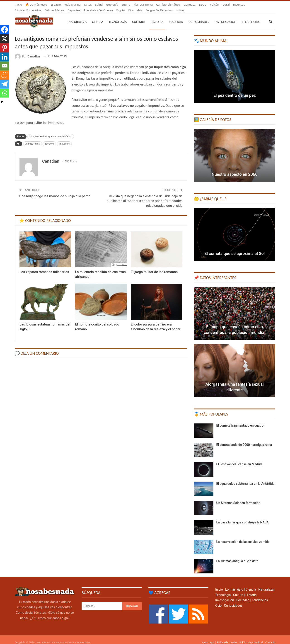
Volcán (215, 5)
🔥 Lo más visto (36, 5)
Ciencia (98, 16)
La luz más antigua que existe (237, 556)
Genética (190, 5)
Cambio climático (168, 5)
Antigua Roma (33, 138)
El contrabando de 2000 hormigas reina (244, 439)
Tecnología (118, 16)
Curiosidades (199, 16)
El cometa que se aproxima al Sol (234, 248)
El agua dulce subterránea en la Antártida (245, 478)
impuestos (64, 138)
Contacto (270, 637)
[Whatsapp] (5, 93)
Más (237, 5)
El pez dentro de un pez (235, 90)
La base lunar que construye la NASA (243, 517)
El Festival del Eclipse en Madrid (239, 459)
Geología (112, 5)
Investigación (225, 16)
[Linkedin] (5, 57)
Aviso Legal (208, 637)
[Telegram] (5, 84)
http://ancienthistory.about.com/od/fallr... (51, 131)
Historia (157, 16)
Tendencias (260, 595)
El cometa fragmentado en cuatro (240, 420)
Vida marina (72, 5)
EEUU (203, 5)
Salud (99, 5)
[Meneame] (5, 75)
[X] (5, 39)
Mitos (88, 5)
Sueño (126, 5)
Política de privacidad (251, 637)
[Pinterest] (5, 48)
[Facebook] (5, 30)
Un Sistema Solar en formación (238, 497)
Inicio (18, 5)
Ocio (218, 600)
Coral (226, 5)
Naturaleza (77, 16)
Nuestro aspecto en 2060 (234, 169)
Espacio (56, 5)
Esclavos (49, 138)
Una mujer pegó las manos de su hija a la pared (55, 191)
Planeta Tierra (143, 5)
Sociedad (176, 16)
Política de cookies (227, 637)
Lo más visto (234, 584)
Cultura (139, 16)
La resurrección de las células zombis (243, 536)
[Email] (5, 66)
